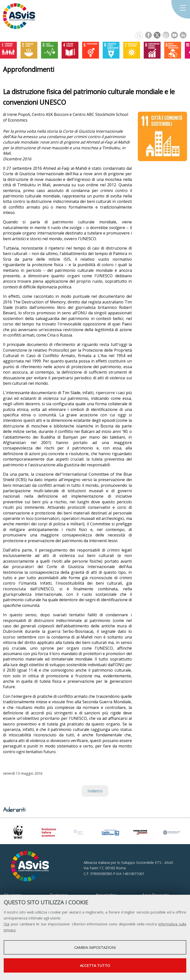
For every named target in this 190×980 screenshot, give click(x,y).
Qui (7, 924)
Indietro (95, 791)
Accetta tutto (95, 965)
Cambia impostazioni (95, 947)
